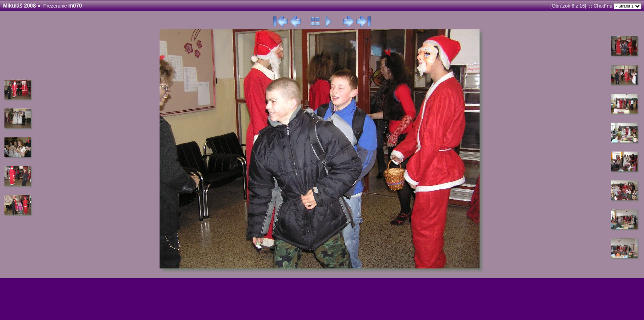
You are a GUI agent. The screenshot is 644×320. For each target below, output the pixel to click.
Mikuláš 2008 (20, 6)
